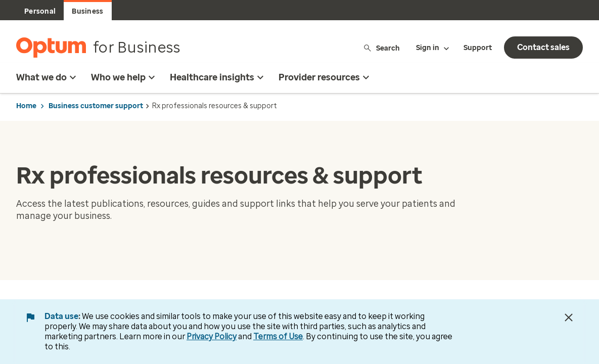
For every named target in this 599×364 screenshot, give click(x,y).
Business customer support (96, 106)
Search (381, 48)
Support (478, 48)
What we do (48, 77)
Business (87, 11)
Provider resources (325, 77)
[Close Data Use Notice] (569, 317)
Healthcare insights (218, 77)
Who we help (124, 77)
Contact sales (543, 47)
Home (26, 106)
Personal (40, 11)
